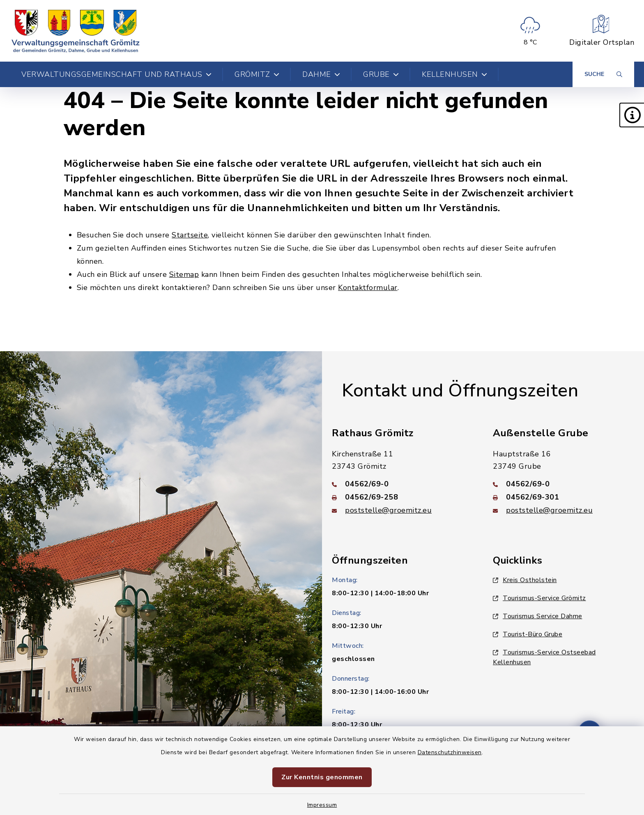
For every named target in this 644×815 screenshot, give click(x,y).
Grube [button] (381, 74)
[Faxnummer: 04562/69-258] (402, 497)
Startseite (190, 235)
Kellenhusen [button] (454, 74)
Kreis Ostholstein (525, 580)
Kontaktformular (368, 288)
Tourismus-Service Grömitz (539, 598)
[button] (632, 115)
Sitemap (184, 274)
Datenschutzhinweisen (450, 752)
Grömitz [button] (257, 74)
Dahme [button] (321, 74)
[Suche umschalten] (603, 74)
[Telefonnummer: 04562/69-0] (402, 484)
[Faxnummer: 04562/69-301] (563, 497)
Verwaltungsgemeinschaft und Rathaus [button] (116, 74)
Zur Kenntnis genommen (322, 777)
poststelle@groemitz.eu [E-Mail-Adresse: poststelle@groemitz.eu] (388, 510)
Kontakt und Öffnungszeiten (460, 391)
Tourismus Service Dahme (538, 616)
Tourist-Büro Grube (528, 634)
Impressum (322, 805)
